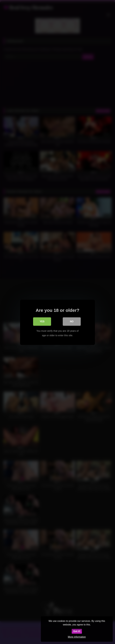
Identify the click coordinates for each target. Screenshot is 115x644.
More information (77, 637)
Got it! (77, 631)
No (72, 321)
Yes (42, 321)
